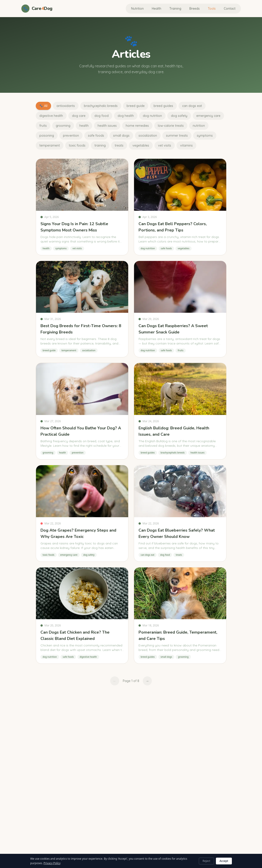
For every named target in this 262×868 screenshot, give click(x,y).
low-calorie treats (171, 126)
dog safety (179, 116)
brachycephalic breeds (101, 106)
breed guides (163, 106)
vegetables (141, 145)
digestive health (51, 116)
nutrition (199, 126)
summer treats (177, 136)
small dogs (121, 136)
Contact (230, 9)
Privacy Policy (52, 863)
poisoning (47, 136)
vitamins (186, 145)
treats (119, 145)
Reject (206, 861)
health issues (107, 126)
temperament (50, 145)
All (43, 106)
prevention (71, 136)
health (84, 126)
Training (175, 9)
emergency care (208, 116)
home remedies (137, 126)
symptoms (205, 136)
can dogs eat (192, 106)
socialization (148, 136)
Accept (224, 861)
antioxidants (66, 106)
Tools (212, 9)
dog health (126, 116)
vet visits (165, 145)
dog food (102, 116)
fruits (43, 126)
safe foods (96, 136)
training (100, 145)
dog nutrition (152, 116)
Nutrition (137, 9)
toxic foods (77, 145)
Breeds (195, 9)
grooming (63, 126)
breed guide (136, 106)
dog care (79, 116)
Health (157, 9)
